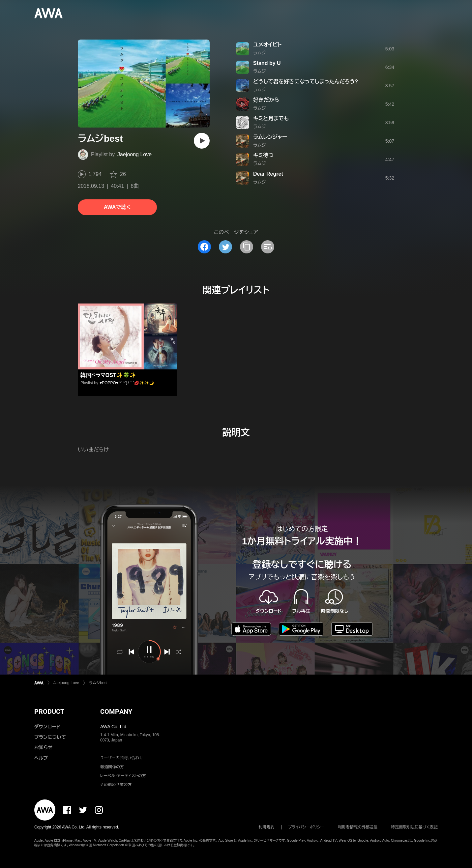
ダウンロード (47, 727)
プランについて (50, 737)
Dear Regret (268, 174)
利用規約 (267, 827)
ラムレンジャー (270, 137)
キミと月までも (271, 118)
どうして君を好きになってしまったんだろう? (306, 82)
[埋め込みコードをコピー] (268, 247)
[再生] (202, 141)
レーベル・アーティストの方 (123, 776)
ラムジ (260, 53)
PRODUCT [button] (49, 711)
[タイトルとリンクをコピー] (247, 247)
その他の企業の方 (116, 785)
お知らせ (43, 747)
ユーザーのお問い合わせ (122, 758)
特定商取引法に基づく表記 (414, 827)
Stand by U (267, 63)
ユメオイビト (267, 45)
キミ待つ (263, 155)
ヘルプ (41, 758)
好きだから (266, 100)
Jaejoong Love (134, 154)
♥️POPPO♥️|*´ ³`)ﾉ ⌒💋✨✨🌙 (127, 383)
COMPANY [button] (116, 711)
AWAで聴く (117, 207)
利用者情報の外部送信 (358, 827)
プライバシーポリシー (306, 827)
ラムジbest (98, 683)
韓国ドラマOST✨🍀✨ (108, 375)
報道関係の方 (112, 767)
